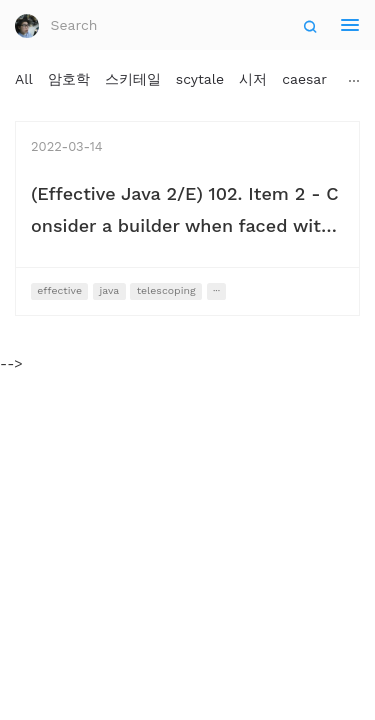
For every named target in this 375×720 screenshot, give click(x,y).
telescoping (166, 290)
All (24, 79)
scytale (200, 79)
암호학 (69, 79)
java (109, 290)
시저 (253, 79)
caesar (304, 79)
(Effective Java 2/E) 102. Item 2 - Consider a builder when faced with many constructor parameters (185, 225)
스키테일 (133, 79)
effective (59, 290)
